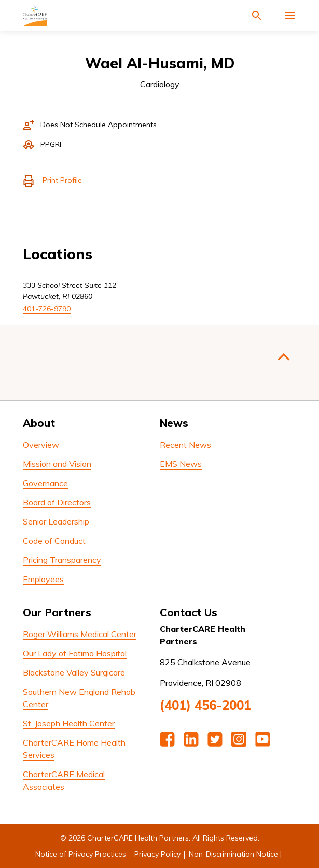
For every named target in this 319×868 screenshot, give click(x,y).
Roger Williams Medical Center (80, 634)
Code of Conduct (54, 541)
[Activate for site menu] (290, 16)
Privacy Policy (157, 854)
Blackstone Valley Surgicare (74, 672)
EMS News (181, 464)
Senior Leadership (56, 521)
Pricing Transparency (62, 560)
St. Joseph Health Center (69, 723)
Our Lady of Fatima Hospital (75, 653)
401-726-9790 (47, 309)
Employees (43, 579)
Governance (45, 483)
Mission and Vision (57, 464)
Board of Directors (57, 502)
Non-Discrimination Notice (233, 854)
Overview (41, 445)
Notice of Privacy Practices (81, 854)
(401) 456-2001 (205, 705)
